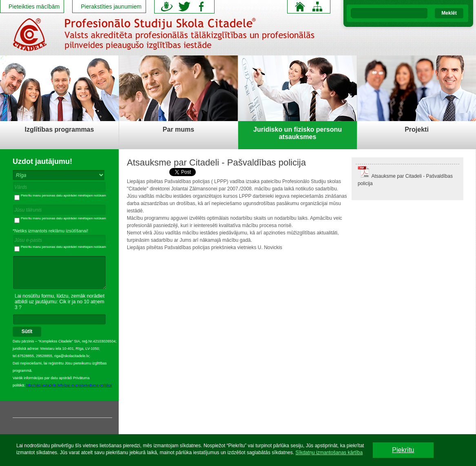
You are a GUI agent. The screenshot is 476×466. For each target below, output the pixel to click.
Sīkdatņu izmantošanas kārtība (329, 453)
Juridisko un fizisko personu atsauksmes (298, 133)
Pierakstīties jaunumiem (111, 7)
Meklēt (449, 13)
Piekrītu (403, 450)
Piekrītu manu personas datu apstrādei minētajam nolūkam (60, 195)
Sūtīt (27, 331)
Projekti (417, 129)
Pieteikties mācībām (34, 7)
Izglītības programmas (60, 129)
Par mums (178, 129)
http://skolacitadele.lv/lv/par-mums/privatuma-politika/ (69, 385)
